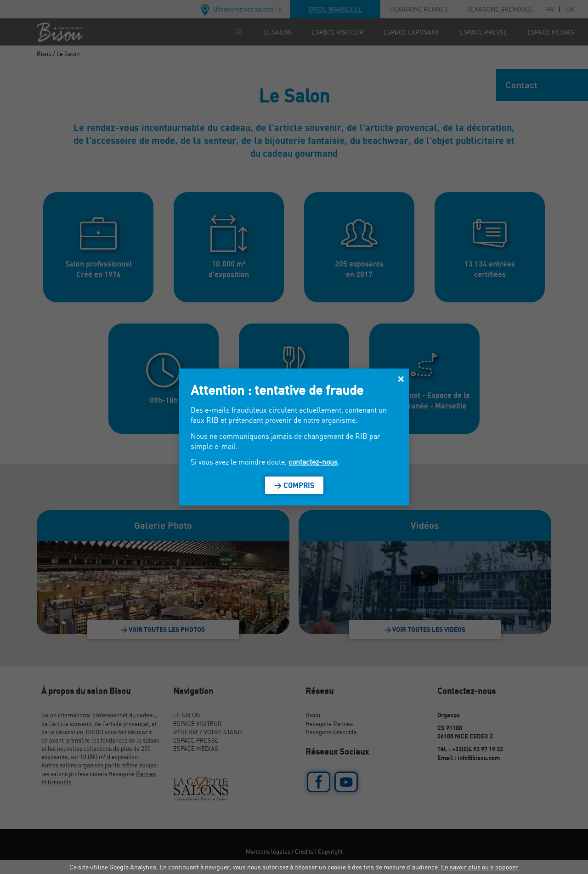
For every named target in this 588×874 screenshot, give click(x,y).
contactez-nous (313, 462)
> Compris (294, 485)
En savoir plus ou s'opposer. (480, 867)
